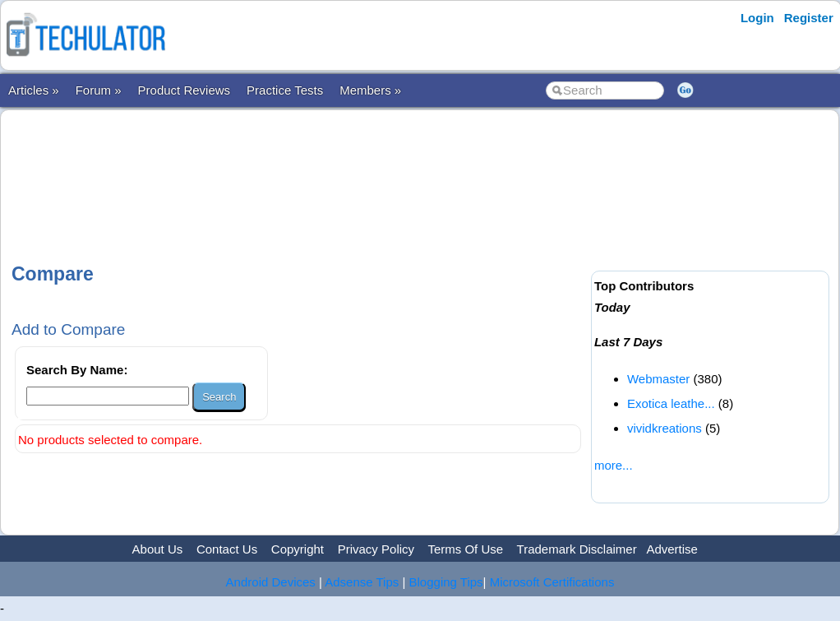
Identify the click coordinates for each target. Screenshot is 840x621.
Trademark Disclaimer (577, 549)
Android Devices (271, 582)
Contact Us (227, 549)
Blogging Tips (446, 582)
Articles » (34, 90)
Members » (370, 90)
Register (809, 18)
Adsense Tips (362, 582)
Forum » (99, 90)
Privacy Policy (376, 549)
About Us (158, 549)
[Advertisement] (310, 172)
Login (757, 18)
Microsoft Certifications (552, 582)
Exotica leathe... (671, 403)
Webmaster (658, 379)
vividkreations (665, 428)
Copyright (298, 549)
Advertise (672, 549)
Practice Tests (285, 90)
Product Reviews (185, 90)
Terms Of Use (465, 549)
